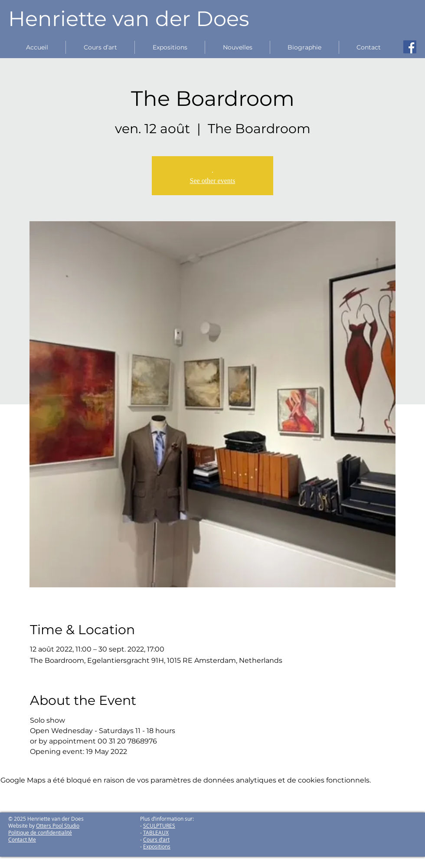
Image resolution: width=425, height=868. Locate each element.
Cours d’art (156, 839)
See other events (213, 181)
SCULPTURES (159, 825)
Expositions (157, 846)
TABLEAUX (156, 832)
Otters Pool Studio (58, 825)
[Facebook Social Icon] (410, 47)
